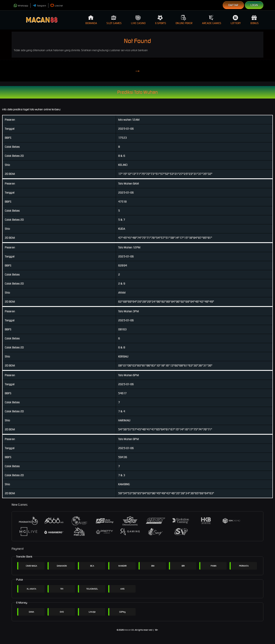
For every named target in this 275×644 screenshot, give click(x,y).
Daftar (233, 5)
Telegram (39, 6)
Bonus (255, 20)
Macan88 (129, 630)
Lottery (236, 20)
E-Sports (161, 20)
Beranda (91, 20)
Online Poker (184, 20)
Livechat (57, 6)
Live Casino (138, 20)
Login (254, 5)
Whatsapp (21, 6)
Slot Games (114, 20)
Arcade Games (212, 20)
